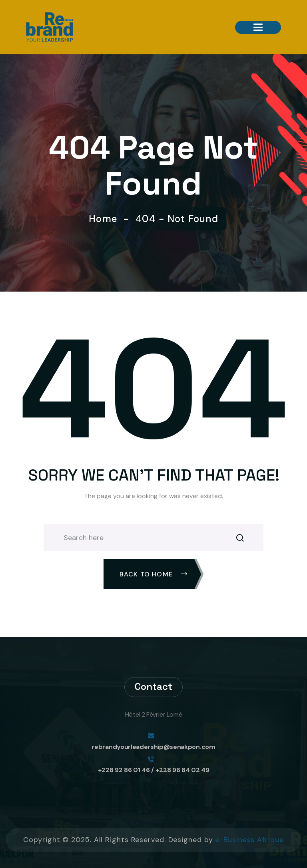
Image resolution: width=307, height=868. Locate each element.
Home (106, 219)
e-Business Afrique (249, 840)
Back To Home (154, 574)
